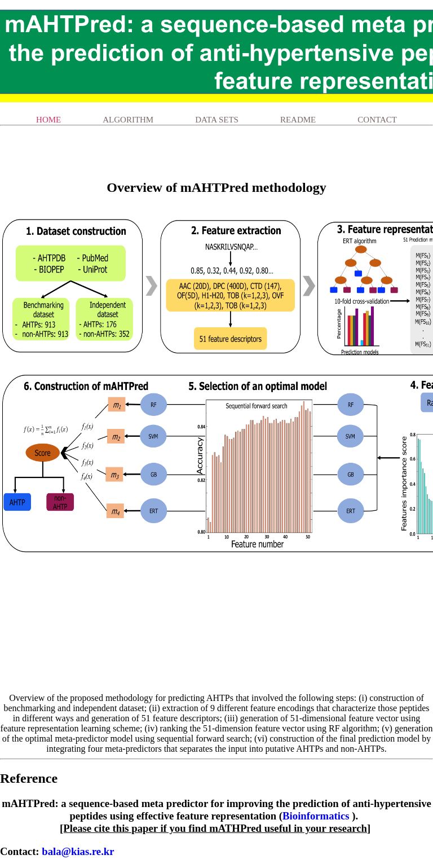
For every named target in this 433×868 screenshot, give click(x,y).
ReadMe (298, 120)
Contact (377, 120)
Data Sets (217, 120)
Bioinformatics (316, 816)
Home (48, 120)
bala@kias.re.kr (78, 851)
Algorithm (128, 120)
